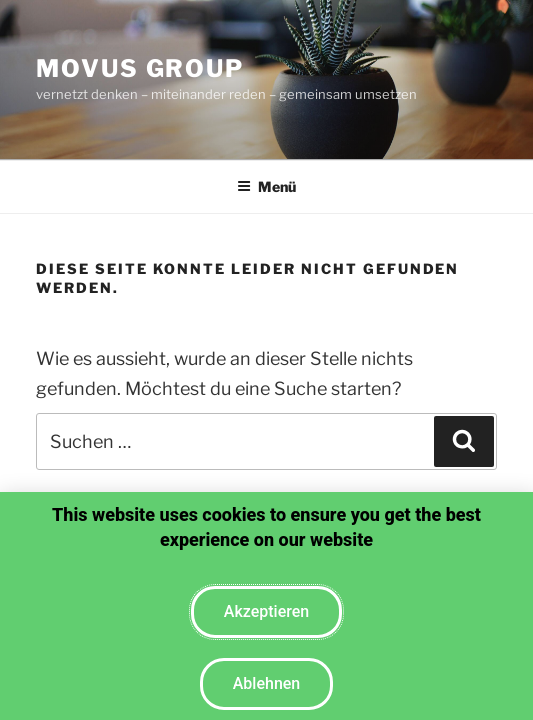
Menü (266, 186)
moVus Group (140, 68)
